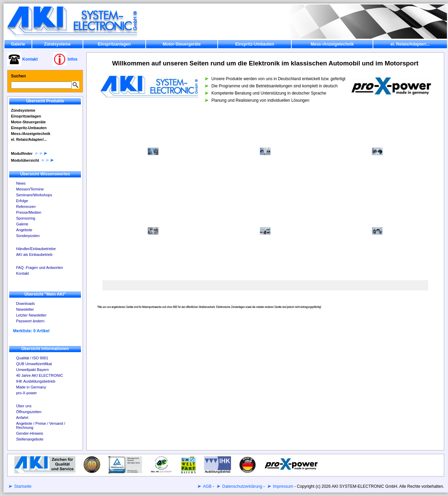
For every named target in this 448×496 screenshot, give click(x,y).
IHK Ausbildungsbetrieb (36, 381)
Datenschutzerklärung (242, 486)
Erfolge (22, 201)
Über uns (24, 406)
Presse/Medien (29, 212)
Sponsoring (26, 218)
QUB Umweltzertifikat (34, 364)
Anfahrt (22, 418)
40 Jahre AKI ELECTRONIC (40, 375)
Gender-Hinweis (30, 433)
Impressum (283, 486)
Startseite (22, 486)
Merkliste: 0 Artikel (31, 331)
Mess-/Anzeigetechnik (332, 44)
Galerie (18, 44)
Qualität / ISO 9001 (32, 358)
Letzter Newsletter (31, 315)
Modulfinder (29, 153)
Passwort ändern (30, 321)
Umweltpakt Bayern (32, 370)
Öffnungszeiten (29, 412)
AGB (207, 486)
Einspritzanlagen (114, 44)
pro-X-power (27, 393)
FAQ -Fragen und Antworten (40, 268)
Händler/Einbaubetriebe (36, 249)
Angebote (24, 230)
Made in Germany (31, 387)
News (21, 183)
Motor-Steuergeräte (182, 44)
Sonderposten (28, 236)
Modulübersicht (33, 160)
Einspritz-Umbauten (255, 44)
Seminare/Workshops (34, 195)
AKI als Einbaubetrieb (34, 255)
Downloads (25, 303)
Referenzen (26, 207)
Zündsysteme (57, 44)
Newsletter (25, 309)
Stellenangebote (30, 439)
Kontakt (22, 273)
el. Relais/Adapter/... (410, 44)
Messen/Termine (30, 189)
